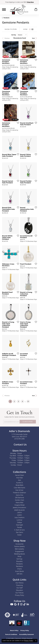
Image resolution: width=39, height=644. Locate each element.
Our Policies (20, 593)
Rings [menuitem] (20, 556)
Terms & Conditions (11, 634)
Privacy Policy (19, 595)
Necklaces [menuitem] (19, 566)
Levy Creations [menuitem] (19, 517)
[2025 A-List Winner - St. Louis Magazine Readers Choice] (19, 623)
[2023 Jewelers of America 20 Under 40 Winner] (12, 623)
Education (19, 590)
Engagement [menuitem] (20, 551)
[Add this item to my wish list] (17, 60)
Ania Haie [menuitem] (20, 478)
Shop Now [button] (30, 2)
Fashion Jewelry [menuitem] (20, 546)
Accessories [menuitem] (19, 544)
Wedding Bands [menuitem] (19, 554)
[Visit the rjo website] (32, 615)
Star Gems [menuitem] (20, 532)
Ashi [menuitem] (19, 480)
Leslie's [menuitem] (20, 515)
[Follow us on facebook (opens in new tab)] (18, 604)
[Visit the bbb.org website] (27, 623)
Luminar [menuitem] (19, 520)
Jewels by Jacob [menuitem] (20, 510)
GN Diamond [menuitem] (19, 498)
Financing (19, 585)
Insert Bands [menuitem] (19, 571)
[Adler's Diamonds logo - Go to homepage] (19, 9)
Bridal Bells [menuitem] (20, 485)
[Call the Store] (19, 439)
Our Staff (19, 588)
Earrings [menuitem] (19, 559)
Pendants (6, 18)
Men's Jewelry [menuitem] (19, 549)
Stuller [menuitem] (20, 535)
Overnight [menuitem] (19, 525)
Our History (19, 583)
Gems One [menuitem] (19, 495)
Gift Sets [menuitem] (19, 574)
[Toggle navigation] (4, 10)
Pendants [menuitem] (20, 564)
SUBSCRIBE (28, 422)
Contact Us (20, 444)
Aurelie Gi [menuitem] (19, 483)
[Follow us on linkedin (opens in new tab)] (28, 604)
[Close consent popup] (36, 641)
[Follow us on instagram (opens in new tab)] (21, 604)
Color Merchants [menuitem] (20, 488)
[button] (36, 9)
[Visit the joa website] (24, 615)
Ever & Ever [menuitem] (19, 490)
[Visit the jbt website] (16, 615)
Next (33, 38)
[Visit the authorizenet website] (7, 615)
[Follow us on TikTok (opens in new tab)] (24, 604)
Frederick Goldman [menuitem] (20, 493)
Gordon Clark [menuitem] (19, 500)
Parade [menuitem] (20, 527)
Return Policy (14, 630)
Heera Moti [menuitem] (19, 503)
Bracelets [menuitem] (20, 561)
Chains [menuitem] (20, 569)
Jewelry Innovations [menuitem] (20, 507)
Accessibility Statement (27, 634)
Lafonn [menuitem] (19, 512)
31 (28, 401)
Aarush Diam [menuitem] (20, 475)
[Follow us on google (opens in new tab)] (15, 604)
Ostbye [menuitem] (20, 522)
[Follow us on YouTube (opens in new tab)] (12, 604)
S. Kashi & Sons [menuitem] (19, 530)
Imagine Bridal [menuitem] (19, 505)
